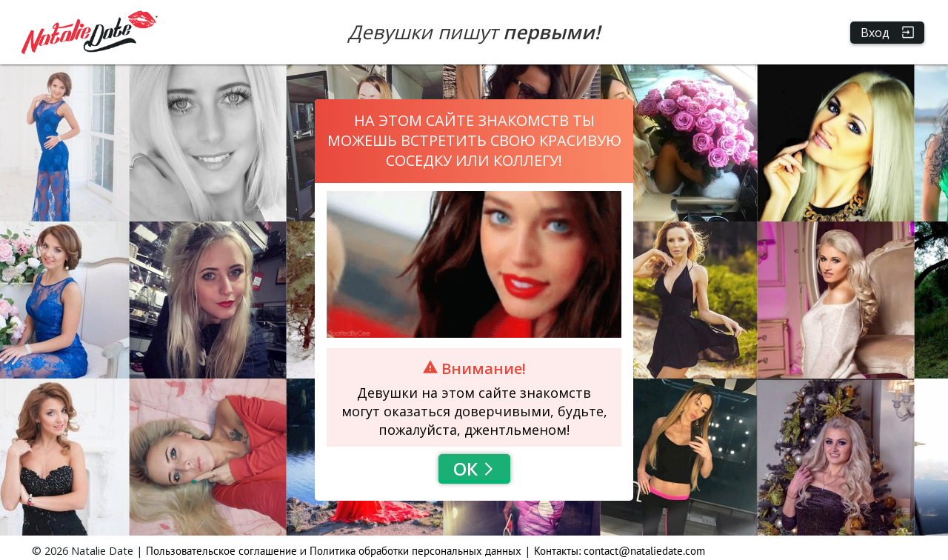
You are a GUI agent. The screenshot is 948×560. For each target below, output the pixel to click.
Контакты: (559, 551)
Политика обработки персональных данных (415, 551)
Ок (474, 469)
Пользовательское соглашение (221, 551)
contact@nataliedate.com (644, 551)
